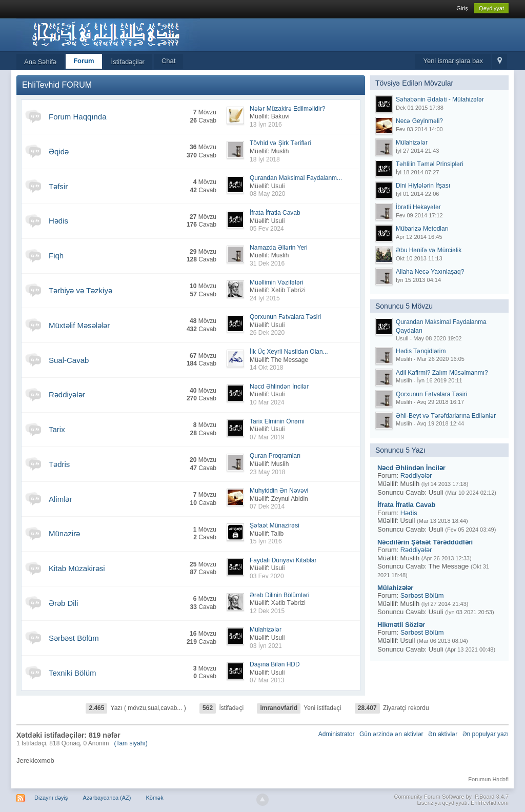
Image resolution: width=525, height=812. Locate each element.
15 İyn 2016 (266, 541)
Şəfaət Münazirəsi (275, 525)
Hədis (58, 221)
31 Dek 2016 (267, 263)
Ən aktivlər (443, 734)
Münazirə (64, 533)
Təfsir (58, 186)
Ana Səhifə (40, 62)
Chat (168, 61)
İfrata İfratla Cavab (275, 213)
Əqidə (59, 151)
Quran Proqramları (275, 456)
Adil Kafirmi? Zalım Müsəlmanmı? (442, 373)
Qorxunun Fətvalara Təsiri (285, 317)
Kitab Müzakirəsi (77, 568)
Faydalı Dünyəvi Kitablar (283, 560)
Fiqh (56, 256)
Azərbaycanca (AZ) (107, 798)
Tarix (57, 429)
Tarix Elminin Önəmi (277, 421)
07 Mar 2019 (267, 437)
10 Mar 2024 (267, 402)
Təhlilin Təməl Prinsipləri (430, 164)
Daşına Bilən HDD (275, 664)
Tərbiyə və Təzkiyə (80, 290)
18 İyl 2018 (265, 159)
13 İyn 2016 (266, 125)
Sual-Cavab (69, 360)
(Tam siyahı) (130, 743)
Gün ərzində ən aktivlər (391, 734)
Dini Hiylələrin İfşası (423, 186)
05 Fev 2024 (267, 229)
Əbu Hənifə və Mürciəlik (429, 250)
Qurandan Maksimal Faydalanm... (296, 178)
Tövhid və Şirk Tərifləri (280, 143)
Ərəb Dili (63, 603)
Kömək (155, 798)
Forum (84, 61)
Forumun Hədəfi (488, 779)
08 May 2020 (267, 194)
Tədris (59, 464)
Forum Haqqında (78, 117)
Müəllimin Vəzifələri (277, 282)
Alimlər (60, 499)
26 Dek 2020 (267, 333)
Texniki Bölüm (73, 673)
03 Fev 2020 (267, 576)
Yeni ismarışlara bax (453, 61)
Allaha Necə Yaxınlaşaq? (430, 272)
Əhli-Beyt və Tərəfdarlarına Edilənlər (446, 416)
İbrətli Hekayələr (418, 207)
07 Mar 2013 (267, 680)
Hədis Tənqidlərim (421, 351)
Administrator (337, 734)
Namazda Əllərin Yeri (279, 248)
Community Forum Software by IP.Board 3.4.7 (451, 797)
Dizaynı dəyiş (51, 798)
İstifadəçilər (128, 62)
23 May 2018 (267, 472)
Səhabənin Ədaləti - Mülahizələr (440, 99)
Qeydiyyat (491, 8)
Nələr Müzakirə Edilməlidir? (287, 109)
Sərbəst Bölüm (74, 638)
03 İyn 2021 (266, 646)
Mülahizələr (266, 630)
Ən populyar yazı (486, 734)
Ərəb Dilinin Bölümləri (279, 595)
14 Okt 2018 (266, 368)
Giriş (462, 8)
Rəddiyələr (67, 394)
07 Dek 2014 (267, 506)
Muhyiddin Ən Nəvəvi (279, 491)
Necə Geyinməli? (419, 121)
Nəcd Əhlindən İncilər (279, 387)
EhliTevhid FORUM (57, 85)
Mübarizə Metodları (422, 229)
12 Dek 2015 (267, 611)
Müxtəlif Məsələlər (79, 325)
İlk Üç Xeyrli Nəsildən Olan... (289, 352)
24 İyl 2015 (265, 298)
